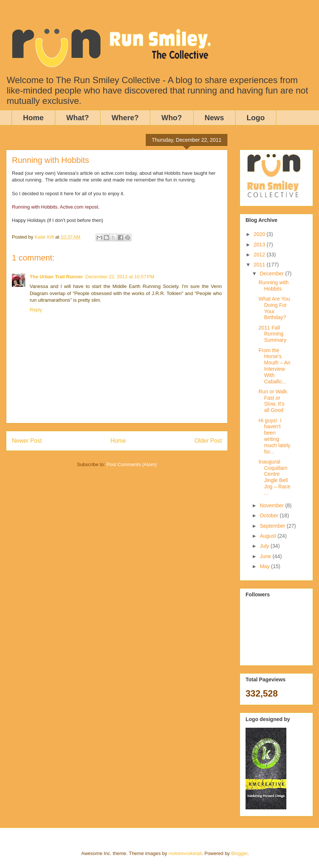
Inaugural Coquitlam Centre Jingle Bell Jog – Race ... (274, 477)
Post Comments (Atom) (131, 464)
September (273, 526)
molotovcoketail (185, 853)
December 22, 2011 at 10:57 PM (120, 277)
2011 (260, 265)
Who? (172, 118)
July (265, 546)
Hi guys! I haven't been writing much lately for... (274, 436)
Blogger (239, 853)
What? (78, 118)
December (272, 273)
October (270, 515)
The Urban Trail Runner (56, 277)
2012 (260, 255)
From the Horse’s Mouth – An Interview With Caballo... (274, 366)
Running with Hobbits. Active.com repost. (56, 207)
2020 (260, 234)
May (265, 566)
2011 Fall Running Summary (272, 334)
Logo (256, 118)
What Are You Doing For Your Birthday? (274, 308)
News (214, 118)
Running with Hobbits (274, 286)
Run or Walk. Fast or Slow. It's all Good (273, 401)
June (266, 556)
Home (33, 118)
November (272, 505)
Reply (36, 310)
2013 (260, 245)
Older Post (208, 441)
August (268, 536)
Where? (125, 118)
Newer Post (27, 441)
